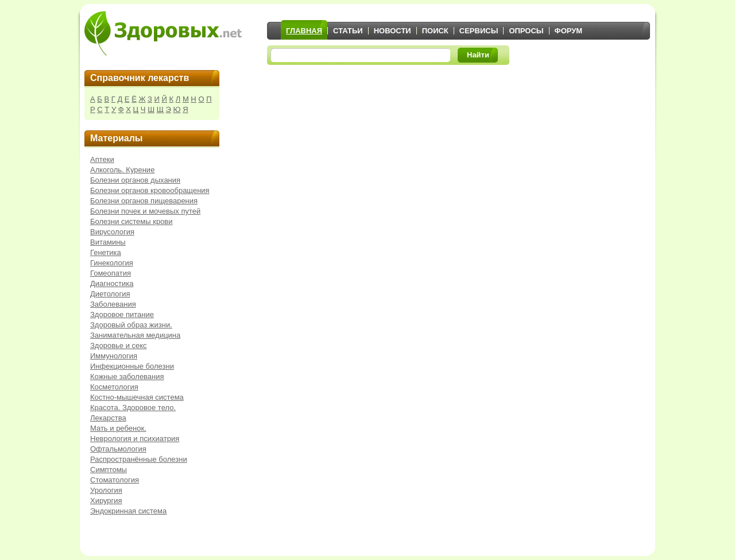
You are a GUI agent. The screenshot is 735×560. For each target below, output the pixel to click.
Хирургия (106, 501)
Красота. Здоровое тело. (133, 408)
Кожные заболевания (127, 376)
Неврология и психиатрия (135, 439)
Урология (106, 490)
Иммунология (114, 356)
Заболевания (113, 304)
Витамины (108, 242)
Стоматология (115, 480)
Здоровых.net (163, 33)
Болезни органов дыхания (135, 180)
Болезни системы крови (131, 221)
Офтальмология (118, 449)
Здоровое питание (122, 314)
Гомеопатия (111, 273)
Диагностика (112, 283)
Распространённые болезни (139, 459)
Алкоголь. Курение (122, 170)
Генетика (106, 252)
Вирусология (112, 232)
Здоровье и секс (119, 345)
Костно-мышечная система (137, 397)
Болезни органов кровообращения (150, 190)
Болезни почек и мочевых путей (145, 211)
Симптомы (109, 470)
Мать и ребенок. (118, 428)
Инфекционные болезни (132, 366)
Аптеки (102, 159)
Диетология (110, 294)
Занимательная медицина (135, 335)
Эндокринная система (128, 511)
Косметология (114, 387)
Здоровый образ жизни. (131, 325)
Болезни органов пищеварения (144, 201)
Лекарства (108, 418)
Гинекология (112, 263)
